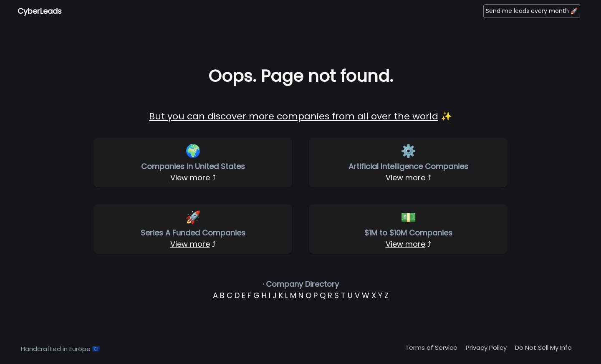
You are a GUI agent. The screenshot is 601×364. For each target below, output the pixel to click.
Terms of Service (431, 348)
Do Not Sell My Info (543, 348)
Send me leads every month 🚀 (532, 11)
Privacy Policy (486, 348)
